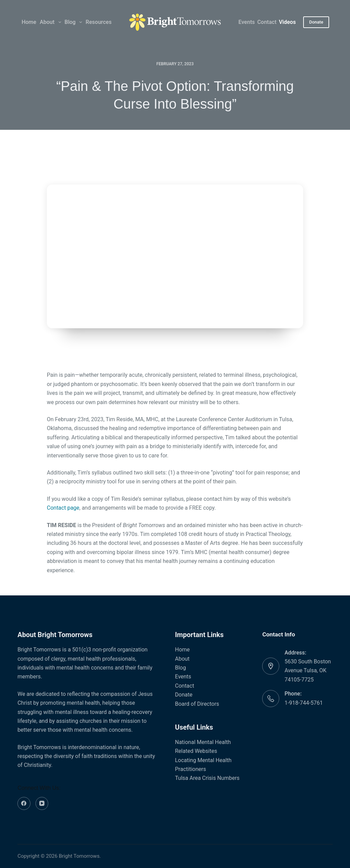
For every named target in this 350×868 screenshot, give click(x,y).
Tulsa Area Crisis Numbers (207, 778)
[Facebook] (24, 803)
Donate (316, 22)
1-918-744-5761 (304, 703)
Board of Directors (197, 704)
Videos (287, 22)
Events (247, 22)
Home (29, 22)
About (51, 22)
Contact (267, 22)
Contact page (63, 508)
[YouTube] (42, 803)
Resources (99, 22)
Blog (74, 22)
